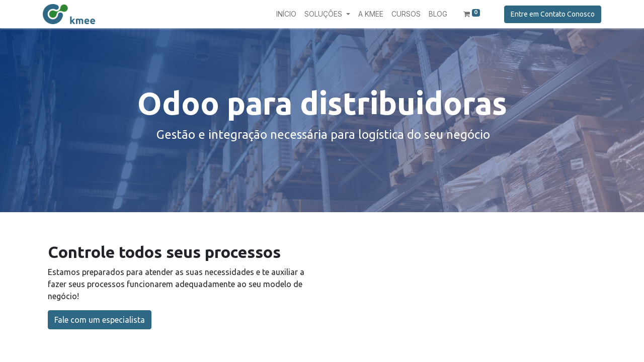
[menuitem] (286, 14)
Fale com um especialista (100, 320)
